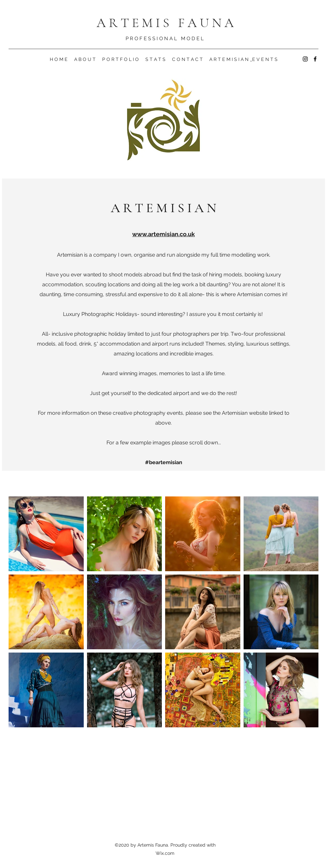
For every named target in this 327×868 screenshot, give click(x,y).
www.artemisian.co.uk (163, 234)
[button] (85, 59)
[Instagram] (305, 59)
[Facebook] (315, 59)
